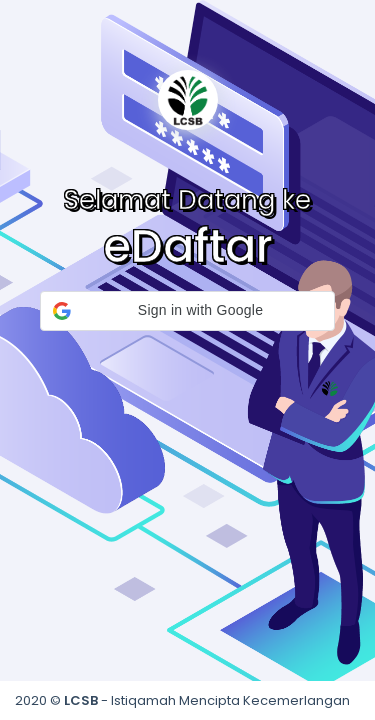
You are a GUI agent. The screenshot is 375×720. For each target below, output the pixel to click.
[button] (187, 311)
